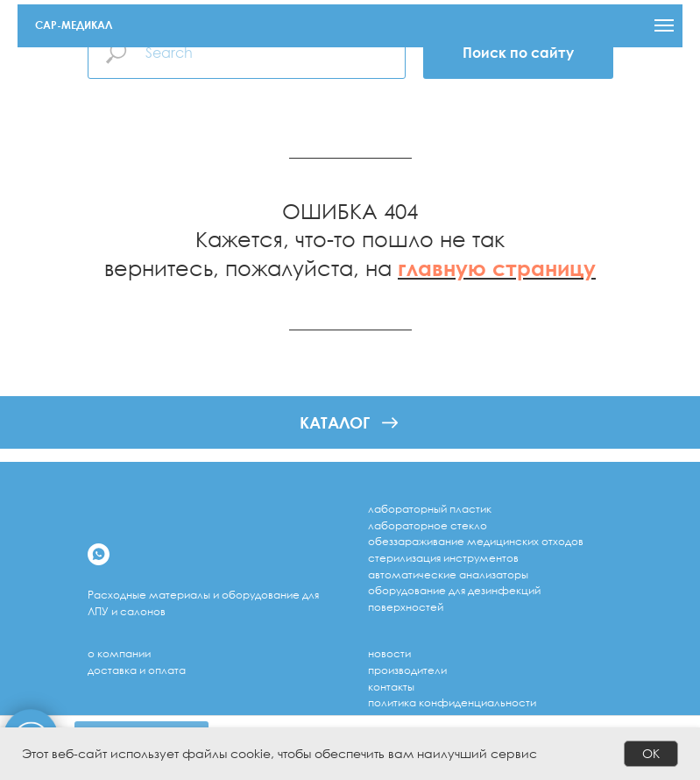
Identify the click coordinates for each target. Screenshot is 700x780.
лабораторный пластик (430, 509)
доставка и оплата (137, 670)
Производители (407, 670)
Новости (389, 653)
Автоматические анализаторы (448, 574)
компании (124, 653)
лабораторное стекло (428, 525)
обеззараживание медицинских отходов (476, 541)
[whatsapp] (99, 554)
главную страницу (497, 268)
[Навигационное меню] (664, 25)
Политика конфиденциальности (452, 702)
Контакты (391, 687)
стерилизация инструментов (443, 558)
